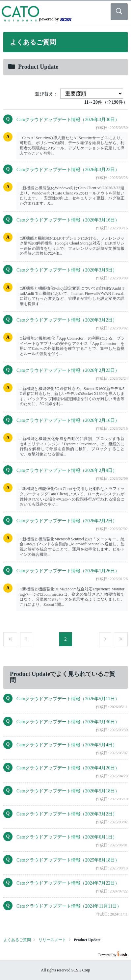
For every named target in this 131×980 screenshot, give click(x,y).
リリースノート (52, 940)
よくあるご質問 (17, 940)
